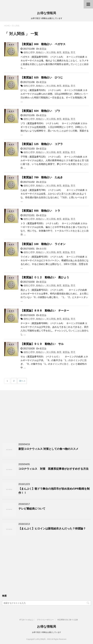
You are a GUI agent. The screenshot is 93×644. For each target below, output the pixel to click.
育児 (73, 52)
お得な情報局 (46, 13)
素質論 (43, 49)
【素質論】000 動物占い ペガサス (43, 44)
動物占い (41, 52)
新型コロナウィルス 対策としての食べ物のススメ (48, 449)
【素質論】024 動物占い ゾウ (40, 111)
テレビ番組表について (32, 509)
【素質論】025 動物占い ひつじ (42, 77)
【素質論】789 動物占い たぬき (42, 177)
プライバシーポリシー (45, 620)
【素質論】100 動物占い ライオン (43, 244)
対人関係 (51, 52)
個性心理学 (29, 52)
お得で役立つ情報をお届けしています (46, 632)
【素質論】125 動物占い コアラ (42, 144)
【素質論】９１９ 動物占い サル (42, 344)
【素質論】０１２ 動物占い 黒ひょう (45, 277)
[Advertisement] (46, 421)
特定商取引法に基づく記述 (68, 620)
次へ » (22, 381)
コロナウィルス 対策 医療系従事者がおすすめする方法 (53, 469)
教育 (59, 52)
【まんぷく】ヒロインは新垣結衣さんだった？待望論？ (52, 529)
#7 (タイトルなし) (26, 620)
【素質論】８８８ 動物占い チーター (45, 311)
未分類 (43, 249)
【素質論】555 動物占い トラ (40, 211)
